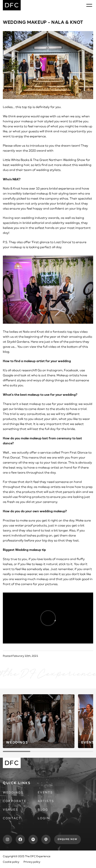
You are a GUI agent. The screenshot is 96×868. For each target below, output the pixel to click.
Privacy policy (32, 862)
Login (44, 818)
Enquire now (68, 839)
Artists (46, 801)
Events (45, 793)
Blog (43, 810)
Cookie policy (11, 862)
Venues (11, 810)
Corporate (15, 801)
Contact (12, 818)
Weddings (13, 793)
